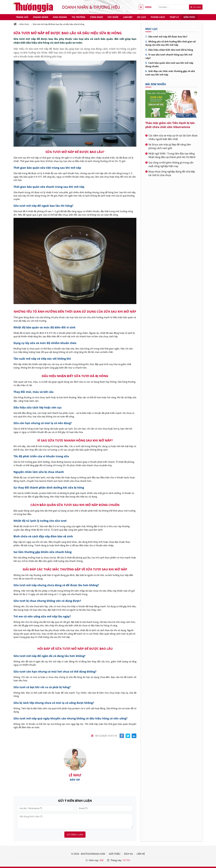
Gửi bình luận (75, 834)
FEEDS (148, 7)
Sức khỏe (113, 17)
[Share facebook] (122, 736)
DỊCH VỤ (128, 854)
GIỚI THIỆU (115, 854)
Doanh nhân (41, 17)
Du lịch (142, 17)
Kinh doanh (60, 17)
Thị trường (78, 17)
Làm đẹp (128, 17)
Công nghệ (96, 17)
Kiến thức (189, 17)
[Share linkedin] (134, 736)
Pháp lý (174, 17)
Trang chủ (22, 17)
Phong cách (158, 17)
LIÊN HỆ (141, 854)
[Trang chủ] (15, 24)
